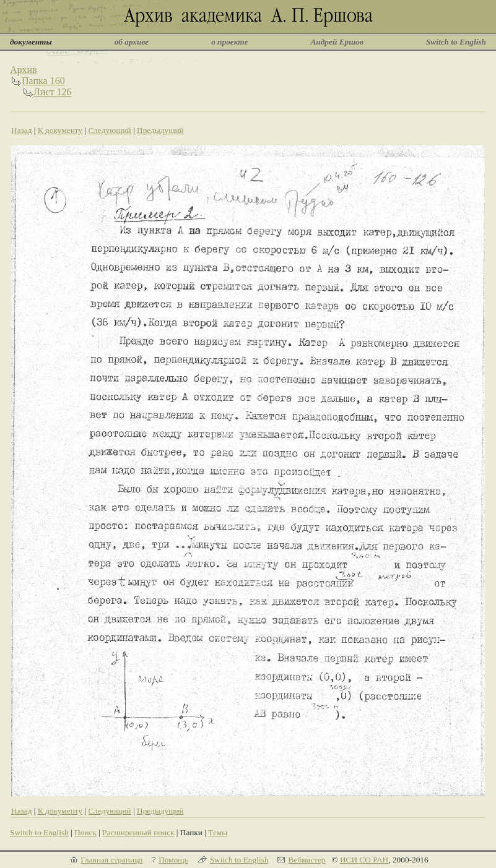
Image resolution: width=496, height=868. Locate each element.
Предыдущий (160, 130)
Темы (218, 832)
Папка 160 (43, 81)
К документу (60, 130)
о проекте (229, 42)
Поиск (85, 832)
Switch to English (456, 42)
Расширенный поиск (138, 832)
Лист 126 (53, 92)
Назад (22, 130)
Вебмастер (307, 860)
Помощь (173, 860)
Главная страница (111, 860)
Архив (24, 70)
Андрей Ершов (337, 42)
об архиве (132, 42)
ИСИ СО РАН (364, 860)
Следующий (109, 130)
